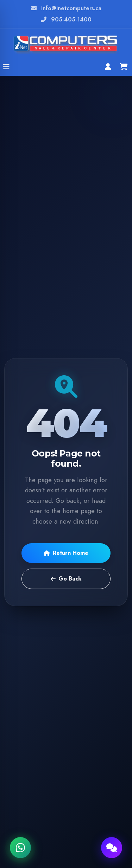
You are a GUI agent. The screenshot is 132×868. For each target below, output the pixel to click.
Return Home (66, 553)
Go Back (66, 579)
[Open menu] (6, 67)
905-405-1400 (71, 20)
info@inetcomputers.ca (71, 8)
